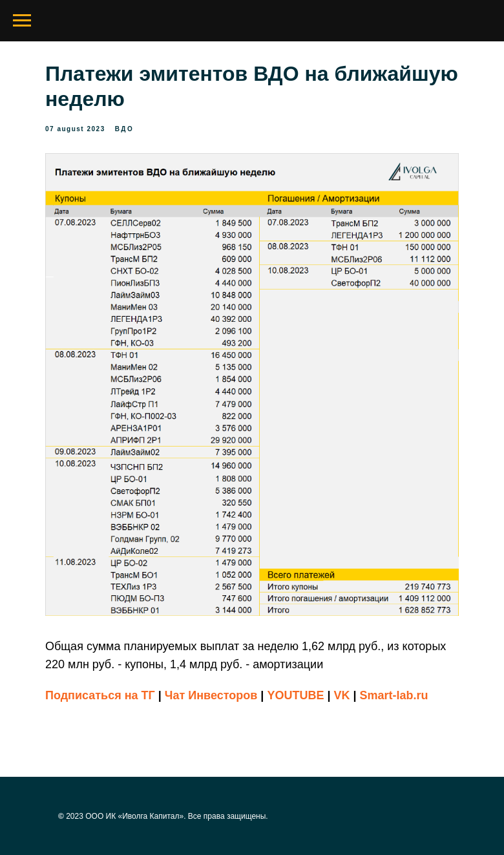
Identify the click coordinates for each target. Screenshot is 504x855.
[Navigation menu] (22, 21)
